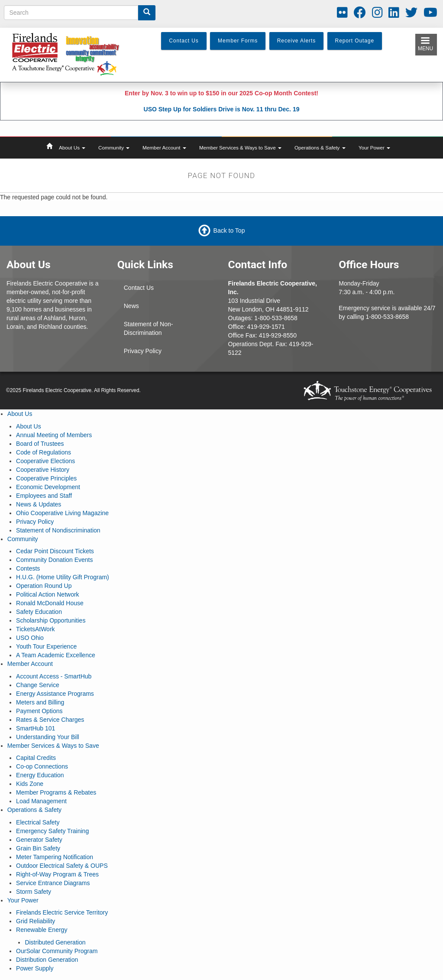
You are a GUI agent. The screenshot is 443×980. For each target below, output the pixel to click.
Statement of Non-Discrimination (149, 328)
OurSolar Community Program (57, 951)
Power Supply (35, 968)
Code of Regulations (44, 452)
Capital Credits (36, 758)
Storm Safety (34, 892)
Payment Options (39, 711)
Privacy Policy (143, 351)
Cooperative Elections (45, 461)
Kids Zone (30, 784)
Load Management (41, 801)
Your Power (374, 148)
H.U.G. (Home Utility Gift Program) (63, 577)
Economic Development (48, 487)
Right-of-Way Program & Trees (57, 874)
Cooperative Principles (46, 478)
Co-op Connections (42, 766)
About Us (72, 148)
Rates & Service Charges (50, 720)
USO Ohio (30, 638)
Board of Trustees (40, 444)
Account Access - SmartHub (54, 676)
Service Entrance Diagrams (53, 883)
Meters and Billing (40, 702)
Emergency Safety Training (52, 831)
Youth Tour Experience (46, 646)
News (131, 306)
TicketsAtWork (35, 629)
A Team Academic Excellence (56, 655)
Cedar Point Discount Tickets (55, 551)
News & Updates (39, 504)
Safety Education (39, 612)
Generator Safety (39, 840)
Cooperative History (43, 470)
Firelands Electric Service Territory (62, 912)
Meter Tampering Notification (55, 857)
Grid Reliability (36, 921)
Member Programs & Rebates (56, 792)
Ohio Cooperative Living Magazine (62, 513)
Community (114, 148)
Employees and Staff (44, 496)
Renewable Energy (42, 930)
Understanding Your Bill (48, 737)
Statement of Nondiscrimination (58, 530)
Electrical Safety (38, 822)
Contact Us (139, 288)
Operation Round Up (44, 586)
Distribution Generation (47, 960)
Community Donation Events (54, 560)
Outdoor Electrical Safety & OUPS (62, 866)
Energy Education (40, 775)
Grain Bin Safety (38, 848)
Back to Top (229, 230)
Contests (28, 568)
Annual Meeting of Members (54, 435)
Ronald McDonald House (50, 603)
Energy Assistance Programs (55, 694)
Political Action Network (48, 594)
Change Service (38, 685)
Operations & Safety (320, 148)
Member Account (164, 148)
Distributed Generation (55, 942)
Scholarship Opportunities (51, 620)
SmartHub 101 (36, 728)
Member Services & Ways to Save (240, 148)
